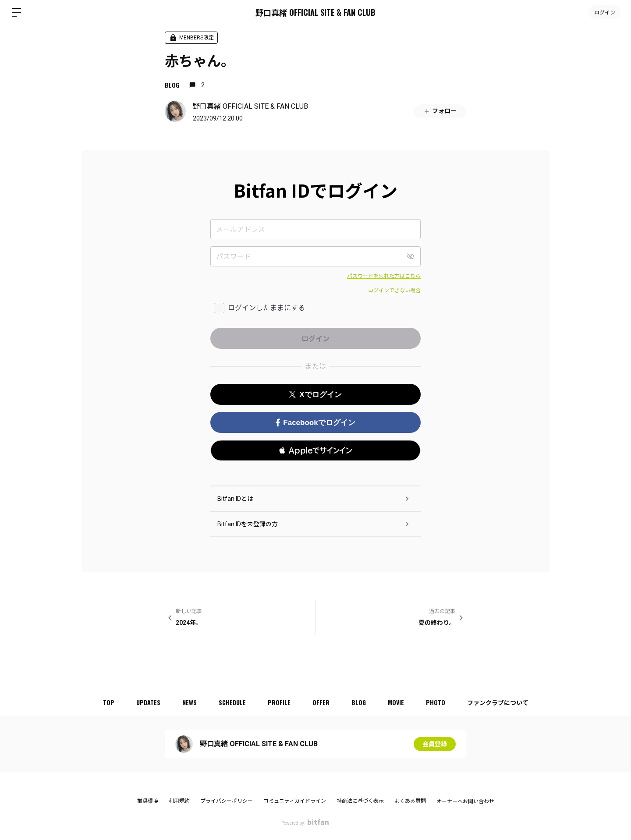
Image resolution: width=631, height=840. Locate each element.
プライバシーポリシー (227, 801)
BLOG (172, 85)
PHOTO (436, 702)
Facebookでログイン (315, 423)
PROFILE (279, 702)
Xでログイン (315, 395)
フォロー (440, 111)
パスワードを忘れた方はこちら (384, 276)
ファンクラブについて (498, 702)
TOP (109, 702)
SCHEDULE (232, 702)
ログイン (605, 12)
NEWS (190, 702)
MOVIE (396, 702)
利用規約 (179, 801)
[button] (315, 450)
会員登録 (435, 744)
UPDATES (148, 702)
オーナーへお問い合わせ (465, 801)
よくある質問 (410, 801)
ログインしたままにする (266, 308)
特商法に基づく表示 (360, 801)
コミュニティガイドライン (295, 801)
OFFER (321, 702)
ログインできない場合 (394, 291)
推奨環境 (148, 801)
